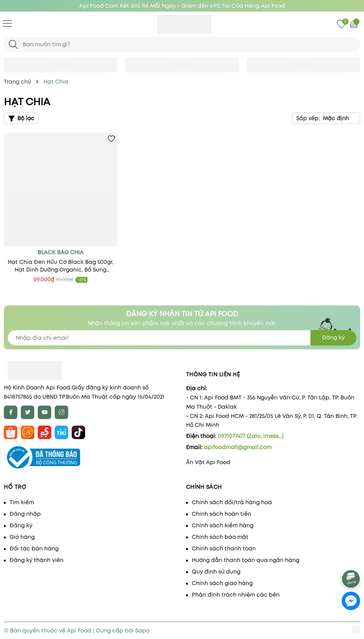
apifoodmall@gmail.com (238, 447)
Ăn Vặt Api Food (208, 462)
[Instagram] (61, 412)
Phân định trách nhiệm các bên (236, 595)
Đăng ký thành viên (37, 560)
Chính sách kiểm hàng (223, 525)
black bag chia (61, 252)
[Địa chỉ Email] (182, 338)
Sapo (142, 631)
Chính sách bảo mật (220, 537)
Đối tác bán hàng (34, 548)
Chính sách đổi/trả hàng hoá (232, 502)
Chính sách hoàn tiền (221, 514)
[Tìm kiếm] (13, 44)
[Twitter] (28, 412)
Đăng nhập (25, 514)
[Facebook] (11, 412)
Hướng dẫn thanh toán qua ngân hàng (246, 560)
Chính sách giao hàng (222, 583)
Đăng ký (21, 525)
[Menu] (7, 23)
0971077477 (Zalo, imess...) (251, 436)
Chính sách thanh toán (224, 548)
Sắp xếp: (308, 118)
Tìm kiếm (22, 502)
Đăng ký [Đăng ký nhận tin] (333, 337)
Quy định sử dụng (216, 572)
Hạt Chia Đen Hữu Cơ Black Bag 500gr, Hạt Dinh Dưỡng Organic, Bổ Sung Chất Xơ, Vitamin (60, 266)
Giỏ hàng (22, 537)
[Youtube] (44, 412)
